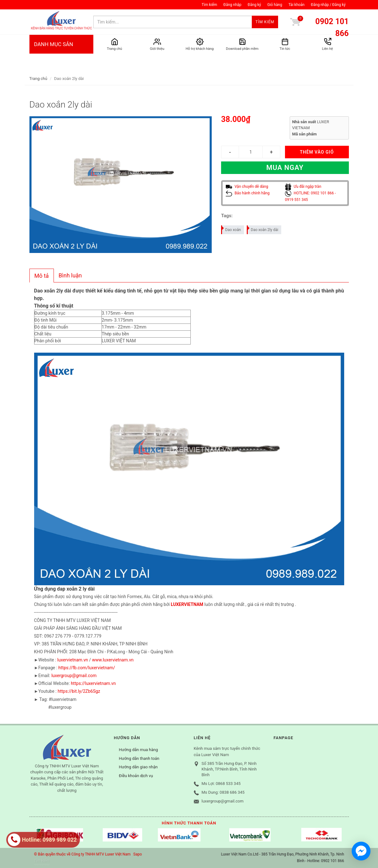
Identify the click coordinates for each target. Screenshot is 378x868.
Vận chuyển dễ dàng (247, 187)
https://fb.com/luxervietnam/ (87, 668)
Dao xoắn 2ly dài (263, 229)
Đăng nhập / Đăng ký (328, 5)
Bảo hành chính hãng (248, 193)
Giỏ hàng (274, 5)
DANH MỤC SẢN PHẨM (61, 57)
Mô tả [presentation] (42, 276)
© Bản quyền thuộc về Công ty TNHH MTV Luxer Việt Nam (82, 854)
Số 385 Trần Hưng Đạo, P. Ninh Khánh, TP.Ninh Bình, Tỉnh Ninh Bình (229, 769)
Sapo (138, 854)
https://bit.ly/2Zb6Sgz (79, 691)
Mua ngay (285, 168)
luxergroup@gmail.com (74, 676)
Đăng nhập (232, 5)
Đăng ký (254, 5)
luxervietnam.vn (73, 660)
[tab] (42, 276)
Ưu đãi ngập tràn (303, 187)
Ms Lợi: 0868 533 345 (221, 784)
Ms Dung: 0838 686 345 (223, 792)
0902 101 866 (332, 27)
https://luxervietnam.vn (93, 683)
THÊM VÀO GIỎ (317, 152)
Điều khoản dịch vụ (136, 776)
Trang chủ (38, 79)
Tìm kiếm (210, 5)
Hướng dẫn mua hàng (139, 750)
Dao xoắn (231, 229)
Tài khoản (297, 5)
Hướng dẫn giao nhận (138, 767)
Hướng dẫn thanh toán (139, 758)
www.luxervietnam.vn (113, 660)
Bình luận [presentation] (70, 275)
